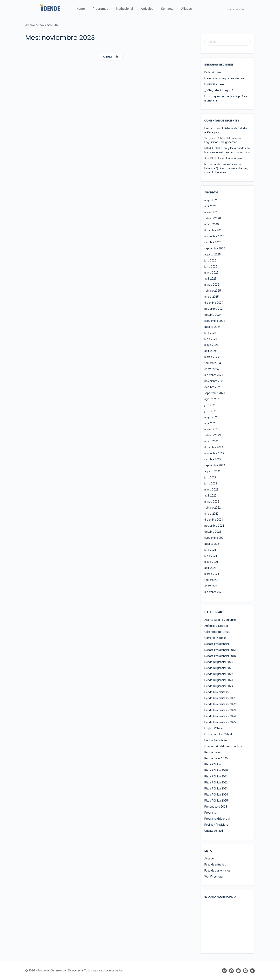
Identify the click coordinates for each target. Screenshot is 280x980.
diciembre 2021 (214, 520)
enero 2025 (212, 297)
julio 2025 (210, 261)
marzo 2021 (212, 574)
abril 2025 (210, 279)
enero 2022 (211, 514)
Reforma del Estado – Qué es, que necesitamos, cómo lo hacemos (226, 168)
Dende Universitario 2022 (220, 704)
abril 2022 (210, 496)
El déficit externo (215, 84)
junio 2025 (211, 267)
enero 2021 (211, 586)
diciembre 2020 (214, 592)
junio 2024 (211, 339)
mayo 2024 (211, 345)
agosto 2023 (212, 399)
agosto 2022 (212, 471)
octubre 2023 (213, 387)
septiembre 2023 (215, 393)
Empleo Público (214, 728)
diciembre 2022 (214, 447)
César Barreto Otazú (217, 632)
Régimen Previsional (217, 825)
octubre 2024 (213, 315)
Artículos (147, 9)
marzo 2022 (212, 502)
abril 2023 (210, 423)
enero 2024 (212, 369)
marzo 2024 (212, 357)
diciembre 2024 (214, 303)
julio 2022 (210, 477)
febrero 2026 (213, 218)
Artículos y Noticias (216, 626)
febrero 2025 (213, 291)
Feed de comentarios (217, 871)
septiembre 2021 (215, 538)
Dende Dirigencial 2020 (219, 662)
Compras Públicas (215, 638)
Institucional (124, 9)
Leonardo (210, 128)
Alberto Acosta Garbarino (220, 620)
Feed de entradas (215, 865)
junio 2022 (211, 483)
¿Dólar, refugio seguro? (219, 90)
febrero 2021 (212, 580)
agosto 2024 (213, 327)
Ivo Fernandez (213, 164)
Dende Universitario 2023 (220, 710)
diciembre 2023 (214, 375)
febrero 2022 (212, 508)
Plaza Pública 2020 (216, 770)
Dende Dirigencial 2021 (218, 668)
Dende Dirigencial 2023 (219, 680)
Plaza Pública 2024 (216, 795)
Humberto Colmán (216, 740)
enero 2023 (211, 441)
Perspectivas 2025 (216, 758)
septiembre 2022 (215, 465)
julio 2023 (210, 405)
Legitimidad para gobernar (220, 142)
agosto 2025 (213, 254)
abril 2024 (210, 351)
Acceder (210, 858)
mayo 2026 (211, 200)
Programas (100, 9)
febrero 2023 (212, 435)
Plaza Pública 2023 (216, 789)
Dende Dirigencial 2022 (219, 674)
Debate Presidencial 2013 (220, 650)
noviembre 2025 (214, 236)
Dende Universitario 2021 (220, 698)
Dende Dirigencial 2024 (219, 686)
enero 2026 (212, 224)
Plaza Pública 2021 (216, 776)
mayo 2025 (211, 273)
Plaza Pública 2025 (216, 801)
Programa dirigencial (217, 819)
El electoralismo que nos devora (224, 78)
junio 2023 (211, 411)
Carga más (111, 57)
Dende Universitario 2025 (220, 722)
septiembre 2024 (215, 321)
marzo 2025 (212, 285)
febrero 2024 (213, 363)
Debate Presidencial (217, 644)
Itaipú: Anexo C (235, 158)
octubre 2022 (213, 459)
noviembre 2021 (214, 526)
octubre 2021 (213, 532)
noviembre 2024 (214, 309)
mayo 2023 (211, 417)
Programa (210, 813)
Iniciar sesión (236, 9)
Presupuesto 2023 (216, 807)
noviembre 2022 (214, 453)
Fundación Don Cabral (218, 734)
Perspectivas (212, 752)
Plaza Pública (213, 764)
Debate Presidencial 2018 (220, 656)
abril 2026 (210, 206)
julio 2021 (210, 550)
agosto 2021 (212, 544)
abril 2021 (210, 568)
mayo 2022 (211, 490)
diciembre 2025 (214, 230)
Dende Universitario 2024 (220, 716)
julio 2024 (210, 333)
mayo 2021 (211, 562)
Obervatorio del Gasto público (223, 746)
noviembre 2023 (214, 381)
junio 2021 (211, 556)
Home (81, 9)
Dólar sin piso (213, 72)
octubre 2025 (213, 242)
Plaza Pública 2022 (216, 782)
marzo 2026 (212, 212)
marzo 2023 (212, 429)
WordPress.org (213, 877)
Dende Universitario (217, 692)
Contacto (167, 9)
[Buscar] (216, 9)
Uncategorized (214, 831)
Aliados (186, 9)
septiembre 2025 (215, 248)
